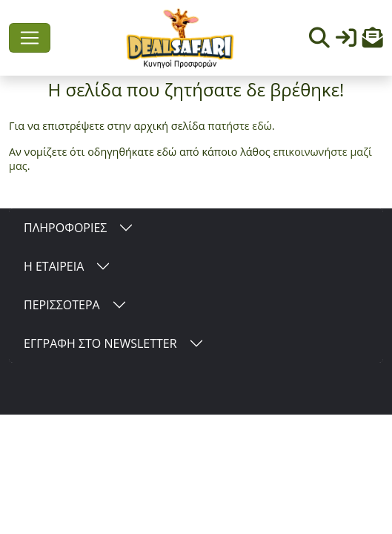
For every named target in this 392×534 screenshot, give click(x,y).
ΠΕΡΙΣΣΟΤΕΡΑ (62, 305)
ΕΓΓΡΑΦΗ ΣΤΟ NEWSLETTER (100, 343)
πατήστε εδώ (240, 126)
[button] (373, 41)
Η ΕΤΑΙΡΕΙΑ (54, 266)
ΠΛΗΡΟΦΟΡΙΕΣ (65, 228)
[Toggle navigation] (30, 38)
